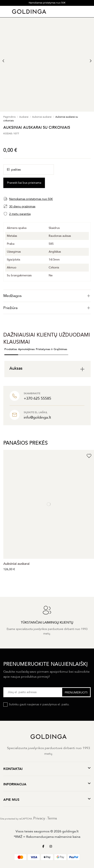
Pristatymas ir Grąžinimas (51, 349)
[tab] (47, 296)
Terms (52, 818)
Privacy (39, 818)
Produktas (11, 349)
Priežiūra (47, 308)
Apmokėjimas (26, 349)
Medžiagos (47, 296)
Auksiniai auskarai (16, 564)
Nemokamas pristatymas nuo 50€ (47, 3)
